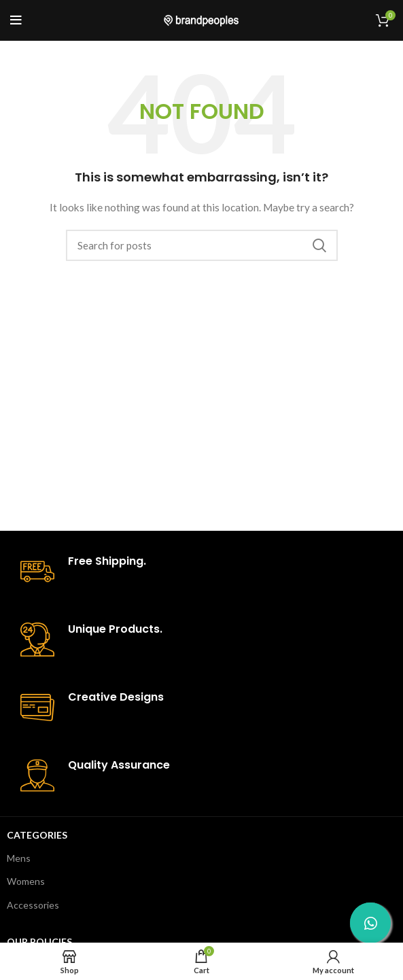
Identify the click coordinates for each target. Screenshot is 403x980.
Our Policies (39, 942)
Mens (19, 858)
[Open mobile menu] (16, 20)
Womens (26, 881)
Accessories (33, 905)
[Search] (202, 245)
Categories (37, 835)
